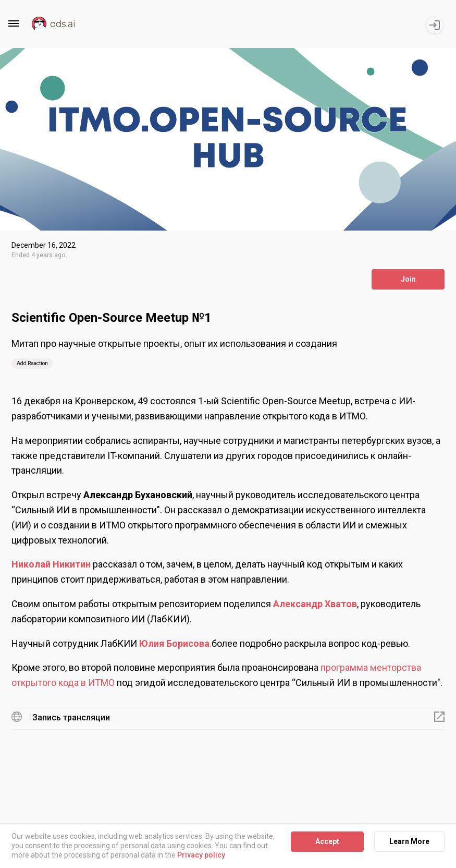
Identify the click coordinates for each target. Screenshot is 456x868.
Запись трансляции (71, 718)
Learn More (409, 841)
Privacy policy (201, 855)
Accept (327, 841)
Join (408, 279)
